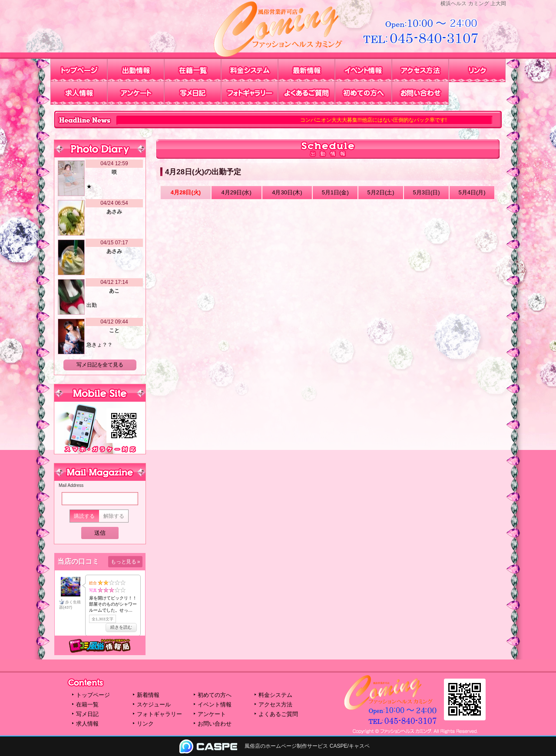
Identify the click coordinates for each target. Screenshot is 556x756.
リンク (477, 70)
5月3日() (426, 192)
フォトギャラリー (250, 93)
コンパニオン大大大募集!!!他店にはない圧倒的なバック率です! (378, 120)
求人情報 (79, 93)
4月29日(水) (236, 192)
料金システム (250, 70)
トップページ (79, 70)
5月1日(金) (335, 192)
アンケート (136, 93)
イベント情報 (363, 70)
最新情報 (306, 70)
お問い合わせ (420, 93)
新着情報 (148, 695)
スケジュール (154, 704)
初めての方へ (363, 93)
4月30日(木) (287, 192)
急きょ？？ (99, 345)
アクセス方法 (420, 70)
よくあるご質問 (306, 93)
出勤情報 (136, 70)
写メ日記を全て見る (100, 365)
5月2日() (381, 192)
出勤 (92, 305)
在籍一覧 (193, 70)
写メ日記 (193, 93)
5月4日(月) (472, 192)
